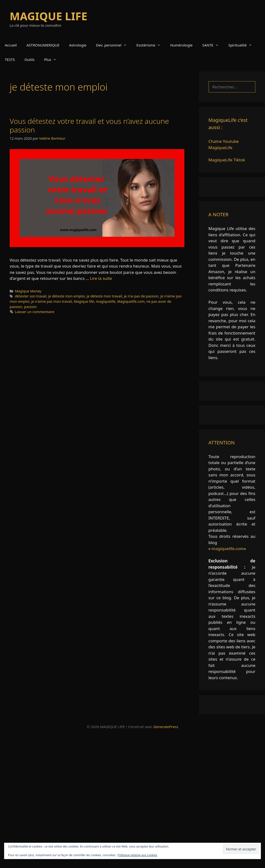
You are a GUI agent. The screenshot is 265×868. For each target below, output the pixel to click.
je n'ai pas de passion (141, 296)
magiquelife (106, 301)
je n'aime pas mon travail (52, 301)
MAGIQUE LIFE (49, 16)
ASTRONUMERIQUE (43, 45)
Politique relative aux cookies (137, 855)
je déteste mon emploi (67, 296)
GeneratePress (166, 727)
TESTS (10, 59)
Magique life (84, 301)
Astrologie (78, 45)
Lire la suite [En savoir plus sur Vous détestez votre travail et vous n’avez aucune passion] (101, 278)
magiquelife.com (228, 549)
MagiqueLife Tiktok (227, 160)
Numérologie (181, 45)
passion (30, 307)
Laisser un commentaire (35, 312)
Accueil (11, 45)
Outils (30, 59)
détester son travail (31, 296)
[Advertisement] (132, 800)
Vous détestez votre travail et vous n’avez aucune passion (89, 125)
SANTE (213, 45)
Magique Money (28, 291)
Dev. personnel (114, 45)
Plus (53, 59)
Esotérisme (151, 45)
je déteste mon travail (104, 296)
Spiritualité (243, 45)
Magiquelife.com (131, 301)
